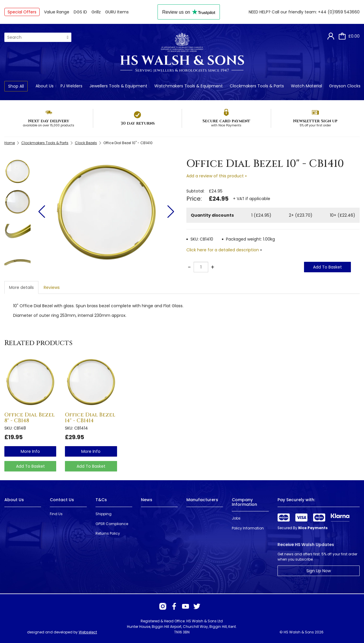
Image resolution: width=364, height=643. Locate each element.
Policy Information (248, 528)
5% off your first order (315, 125)
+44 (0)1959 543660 (339, 12)
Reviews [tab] (52, 287)
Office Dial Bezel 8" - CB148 (30, 418)
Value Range (57, 12)
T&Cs (101, 500)
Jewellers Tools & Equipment (118, 86)
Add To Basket (327, 267)
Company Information (244, 502)
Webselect (88, 632)
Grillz (96, 12)
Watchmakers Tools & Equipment (189, 86)
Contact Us (62, 500)
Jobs (236, 518)
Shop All (16, 86)
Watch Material (306, 86)
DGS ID (80, 12)
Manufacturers (202, 500)
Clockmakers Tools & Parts (257, 86)
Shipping (104, 514)
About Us (45, 86)
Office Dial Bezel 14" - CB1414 (90, 418)
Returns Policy (108, 533)
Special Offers (22, 12)
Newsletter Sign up (315, 121)
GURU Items (117, 12)
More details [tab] (21, 287)
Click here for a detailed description (223, 250)
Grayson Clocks (345, 86)
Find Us (56, 514)
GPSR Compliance (112, 524)
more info (30, 451)
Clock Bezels (86, 143)
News (147, 500)
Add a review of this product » (217, 176)
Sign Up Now (319, 571)
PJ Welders (71, 86)
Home (10, 143)
